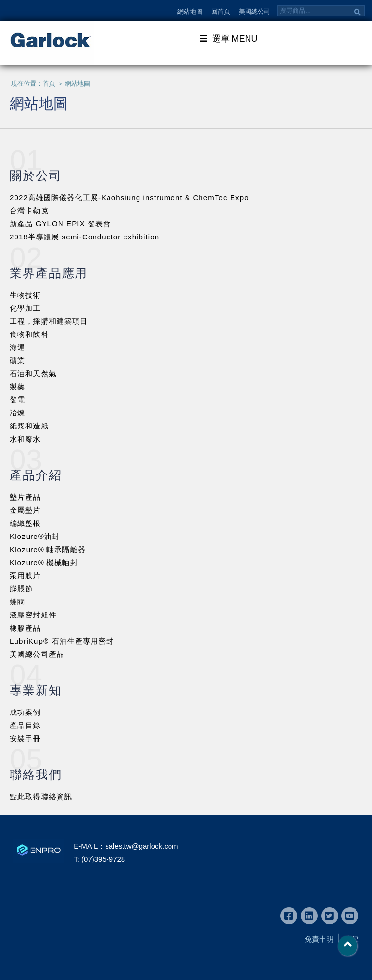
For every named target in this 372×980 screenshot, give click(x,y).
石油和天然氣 (33, 373)
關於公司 (36, 175)
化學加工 (25, 308)
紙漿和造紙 (29, 426)
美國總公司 (255, 11)
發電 (17, 400)
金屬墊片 (25, 510)
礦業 (17, 360)
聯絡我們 (36, 775)
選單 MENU (229, 38)
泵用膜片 (25, 576)
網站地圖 (190, 11)
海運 (17, 347)
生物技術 (25, 295)
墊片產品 (25, 497)
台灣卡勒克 (29, 211)
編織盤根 (25, 523)
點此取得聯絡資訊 (41, 797)
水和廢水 (25, 439)
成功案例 (25, 712)
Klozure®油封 (35, 536)
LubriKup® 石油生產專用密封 (62, 641)
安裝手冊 (25, 738)
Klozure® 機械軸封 (44, 562)
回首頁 (221, 11)
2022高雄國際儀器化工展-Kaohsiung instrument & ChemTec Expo (129, 198)
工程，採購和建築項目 (49, 321)
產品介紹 (36, 475)
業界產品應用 (49, 273)
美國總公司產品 (37, 654)
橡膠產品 (25, 628)
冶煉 (17, 413)
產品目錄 (25, 725)
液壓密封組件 (33, 615)
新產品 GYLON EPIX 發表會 (60, 224)
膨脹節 (21, 589)
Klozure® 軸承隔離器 (48, 549)
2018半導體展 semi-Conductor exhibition (85, 237)
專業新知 (36, 690)
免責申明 (319, 939)
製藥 (17, 387)
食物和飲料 (29, 334)
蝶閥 (17, 602)
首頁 (49, 84)
